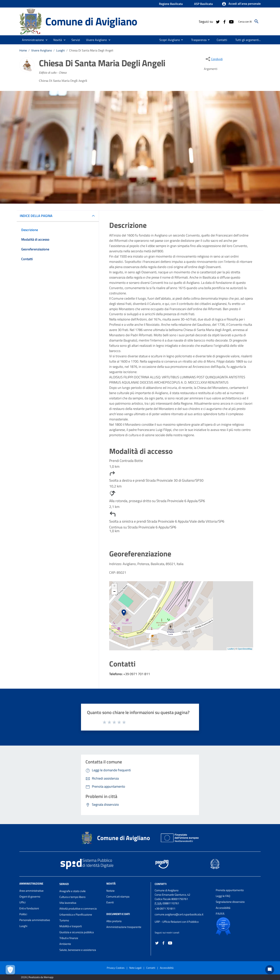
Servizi (64, 884)
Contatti (161, 884)
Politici (23, 914)
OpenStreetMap (245, 649)
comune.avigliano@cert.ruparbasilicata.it (179, 914)
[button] (241, 4)
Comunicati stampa (118, 897)
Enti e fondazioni (29, 908)
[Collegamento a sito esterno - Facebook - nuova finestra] (224, 21)
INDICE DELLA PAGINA (38, 216)
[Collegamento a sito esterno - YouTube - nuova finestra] (231, 21)
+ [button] (114, 586)
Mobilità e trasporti (71, 926)
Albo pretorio (114, 921)
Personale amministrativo (35, 920)
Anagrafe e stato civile (73, 891)
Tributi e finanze (69, 938)
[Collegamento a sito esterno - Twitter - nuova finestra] (218, 21)
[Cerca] (257, 21)
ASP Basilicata (203, 4)
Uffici (22, 902)
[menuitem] (166, 40)
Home (23, 50)
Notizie (110, 891)
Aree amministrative (31, 891)
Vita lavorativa (68, 903)
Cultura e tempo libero (72, 897)
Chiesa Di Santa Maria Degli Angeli (91, 50)
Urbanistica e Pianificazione (76, 915)
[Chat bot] (270, 970)
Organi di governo (30, 897)
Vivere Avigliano (42, 50)
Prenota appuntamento (230, 890)
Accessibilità (223, 908)
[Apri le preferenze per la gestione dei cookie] (10, 970)
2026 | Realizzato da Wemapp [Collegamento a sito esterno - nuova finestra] (37, 977)
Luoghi (61, 50)
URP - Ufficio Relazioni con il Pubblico (177, 922)
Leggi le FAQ (223, 896)
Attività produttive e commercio (78, 909)
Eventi (110, 902)
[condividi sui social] (214, 59)
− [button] (114, 592)
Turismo (64, 920)
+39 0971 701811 (165, 909)
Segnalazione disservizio (230, 902)
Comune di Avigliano (91, 21)
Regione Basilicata (171, 4)
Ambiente (65, 944)
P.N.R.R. (220, 914)
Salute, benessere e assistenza (78, 950)
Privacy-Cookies (116, 968)
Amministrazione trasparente (124, 927)
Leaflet (231, 649)
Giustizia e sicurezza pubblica (77, 932)
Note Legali (135, 968)
